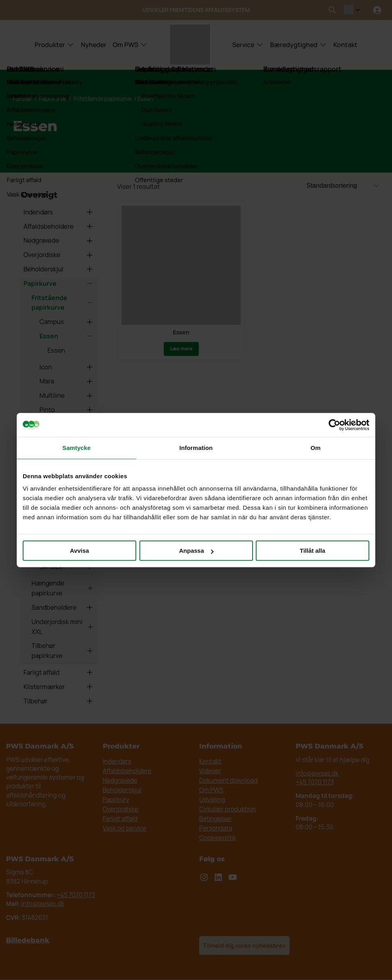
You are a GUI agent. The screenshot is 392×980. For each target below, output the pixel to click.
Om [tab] (315, 448)
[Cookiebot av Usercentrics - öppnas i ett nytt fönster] (334, 425)
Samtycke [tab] (77, 448)
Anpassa (196, 551)
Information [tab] (196, 448)
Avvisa (80, 551)
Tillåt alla (313, 551)
